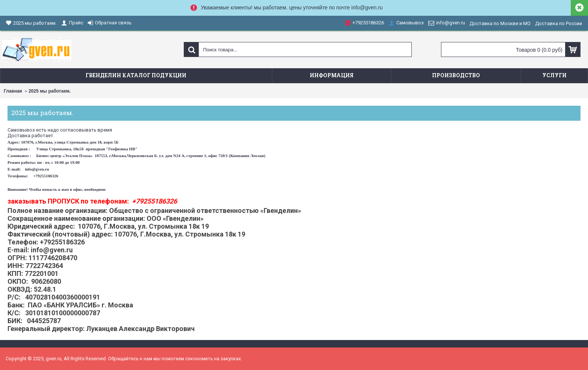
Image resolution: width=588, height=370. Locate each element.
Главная (13, 91)
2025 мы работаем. (49, 91)
